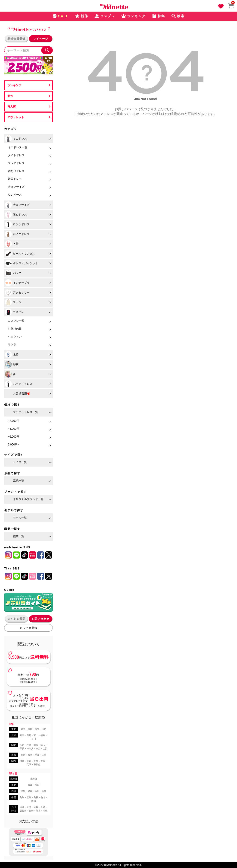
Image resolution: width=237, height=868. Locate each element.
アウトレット (16, 117)
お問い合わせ (41, 619)
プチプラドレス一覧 (25, 412)
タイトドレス (16, 155)
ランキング (14, 85)
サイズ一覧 (20, 462)
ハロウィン (15, 337)
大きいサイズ (16, 187)
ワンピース (15, 195)
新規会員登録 (16, 39)
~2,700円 (14, 421)
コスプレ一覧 (16, 321)
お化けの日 (15, 329)
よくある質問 (16, 619)
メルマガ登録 (28, 628)
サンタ (12, 344)
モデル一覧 (20, 518)
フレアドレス (16, 163)
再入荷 (12, 107)
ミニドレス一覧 (18, 147)
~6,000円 (14, 437)
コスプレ (14, 312)
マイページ (41, 39)
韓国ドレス (15, 179)
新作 (10, 96)
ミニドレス (16, 139)
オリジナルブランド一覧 (28, 499)
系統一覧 (19, 481)
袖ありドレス (16, 171)
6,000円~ (14, 445)
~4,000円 (14, 429)
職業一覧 (19, 536)
